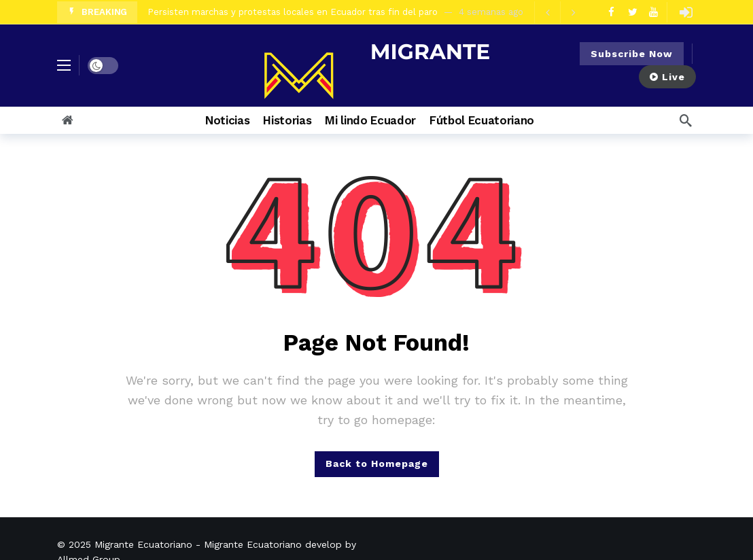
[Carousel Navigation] (560, 12)
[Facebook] (611, 12)
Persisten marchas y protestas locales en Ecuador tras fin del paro (293, 12)
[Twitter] (632, 12)
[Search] (686, 120)
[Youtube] (653, 12)
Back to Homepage (377, 463)
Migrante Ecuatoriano (143, 544)
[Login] (686, 12)
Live (667, 77)
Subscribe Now (632, 54)
